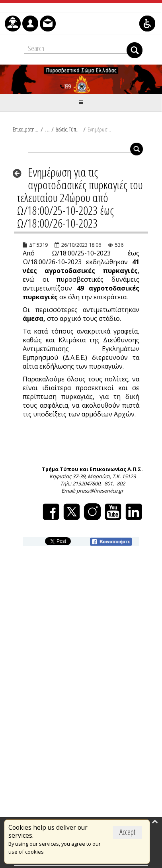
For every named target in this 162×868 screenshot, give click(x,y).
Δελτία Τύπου (68, 129)
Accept (127, 832)
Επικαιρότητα (26, 129)
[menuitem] (13, 24)
